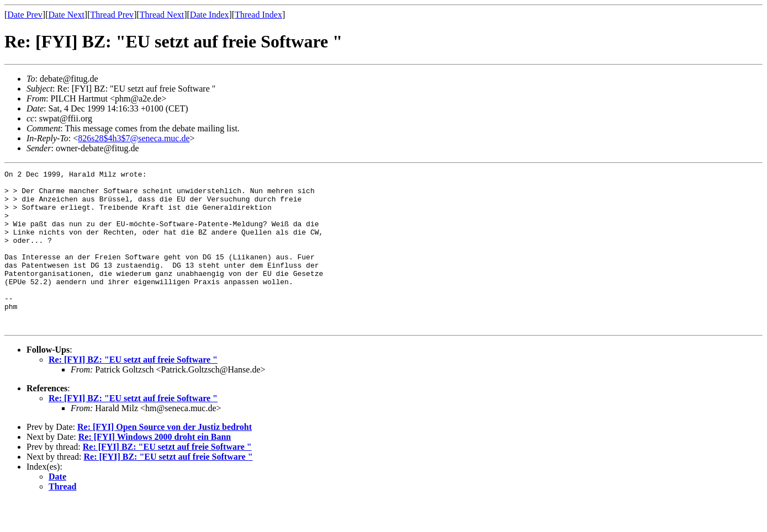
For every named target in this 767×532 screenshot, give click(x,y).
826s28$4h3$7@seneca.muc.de (134, 138)
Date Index (210, 15)
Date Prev (25, 15)
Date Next (67, 15)
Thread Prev (112, 15)
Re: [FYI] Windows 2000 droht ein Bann (155, 468)
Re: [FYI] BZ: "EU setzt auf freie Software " (133, 391)
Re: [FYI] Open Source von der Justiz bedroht (165, 458)
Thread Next (162, 15)
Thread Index (258, 15)
